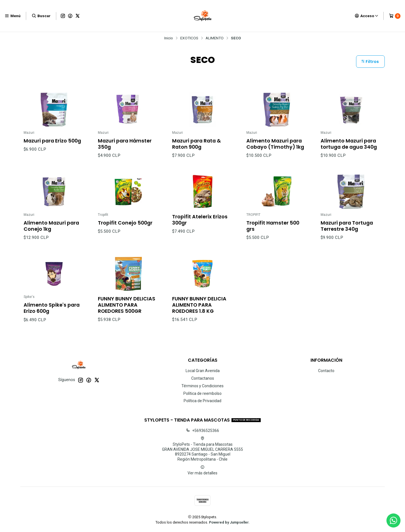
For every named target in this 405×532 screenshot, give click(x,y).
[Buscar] (41, 16)
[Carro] (395, 16)
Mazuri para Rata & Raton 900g (196, 144)
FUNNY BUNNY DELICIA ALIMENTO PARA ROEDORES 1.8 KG (199, 309)
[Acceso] (367, 16)
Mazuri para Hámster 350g (125, 144)
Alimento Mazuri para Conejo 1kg (51, 230)
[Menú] (13, 16)
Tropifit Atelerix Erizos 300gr (200, 224)
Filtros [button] (370, 62)
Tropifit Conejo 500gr (125, 227)
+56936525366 (202, 431)
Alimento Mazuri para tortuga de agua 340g (349, 144)
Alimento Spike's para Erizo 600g (52, 313)
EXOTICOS (189, 38)
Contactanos (203, 378)
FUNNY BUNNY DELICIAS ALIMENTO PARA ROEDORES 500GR (127, 309)
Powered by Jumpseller (229, 522)
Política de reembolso (202, 393)
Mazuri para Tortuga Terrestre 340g (347, 230)
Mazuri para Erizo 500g (52, 141)
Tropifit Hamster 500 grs (273, 230)
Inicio (169, 38)
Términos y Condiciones (202, 386)
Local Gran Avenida (203, 371)
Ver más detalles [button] (202, 470)
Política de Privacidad (202, 401)
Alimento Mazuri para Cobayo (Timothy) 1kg (275, 144)
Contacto (326, 371)
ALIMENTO (215, 38)
